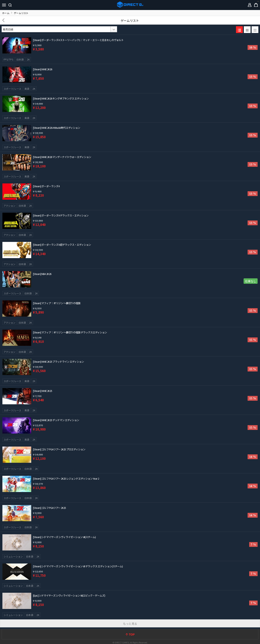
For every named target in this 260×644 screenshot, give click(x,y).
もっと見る (130, 624)
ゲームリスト (130, 21)
